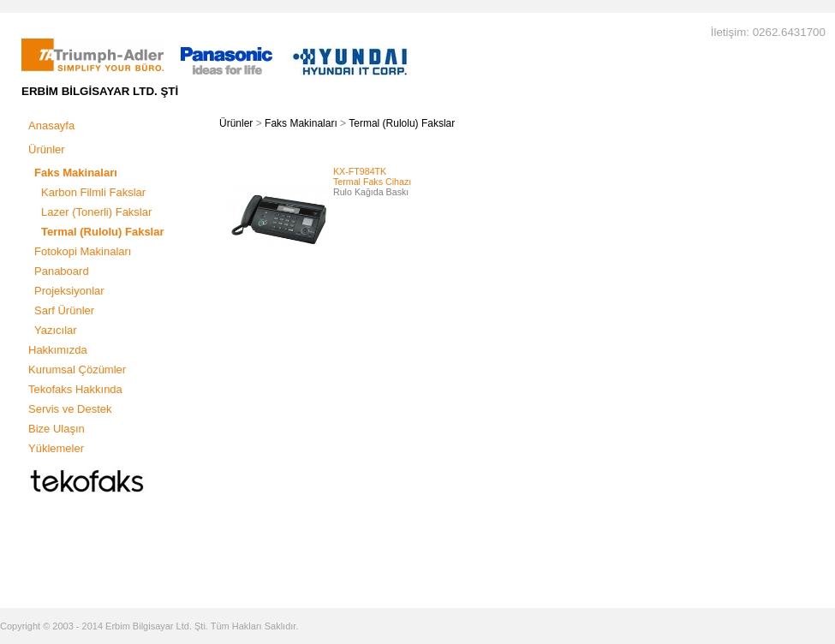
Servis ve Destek (70, 409)
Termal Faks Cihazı (372, 182)
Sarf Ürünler (64, 310)
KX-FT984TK (360, 171)
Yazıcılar (56, 330)
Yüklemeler (56, 448)
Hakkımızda (58, 350)
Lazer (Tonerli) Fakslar (96, 212)
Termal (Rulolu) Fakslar (402, 123)
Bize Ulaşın (57, 429)
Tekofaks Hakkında (75, 389)
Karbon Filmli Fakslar (93, 192)
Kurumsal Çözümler (77, 370)
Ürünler (47, 149)
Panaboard (62, 271)
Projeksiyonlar (69, 291)
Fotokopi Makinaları (83, 251)
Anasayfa (51, 125)
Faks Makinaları (301, 123)
